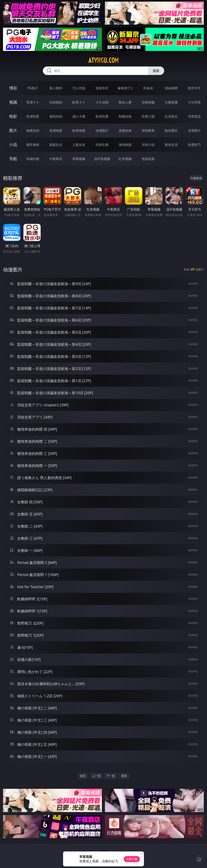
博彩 (13, 88)
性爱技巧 (194, 145)
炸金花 (148, 88)
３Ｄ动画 (102, 102)
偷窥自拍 (33, 131)
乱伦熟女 (171, 116)
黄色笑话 (171, 145)
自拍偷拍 (56, 102)
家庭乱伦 (56, 145)
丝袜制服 (148, 102)
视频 (13, 102)
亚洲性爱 (33, 116)
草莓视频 (79, 159)
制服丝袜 (125, 116)
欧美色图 (79, 131)
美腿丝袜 (125, 131)
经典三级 (148, 116)
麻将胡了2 (125, 88)
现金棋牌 (171, 88)
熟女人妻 (125, 102)
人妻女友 (79, 145)
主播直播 (171, 102)
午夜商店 (56, 159)
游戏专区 (102, 88)
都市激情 (33, 145)
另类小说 (148, 145)
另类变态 (194, 116)
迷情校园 (125, 145)
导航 (13, 159)
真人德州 (56, 88)
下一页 (111, 776)
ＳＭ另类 (194, 102)
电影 (13, 116)
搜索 (156, 71)
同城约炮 (33, 159)
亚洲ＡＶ (33, 102)
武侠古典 (102, 145)
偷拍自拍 (56, 116)
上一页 (96, 776)
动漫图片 (102, 131)
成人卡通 (79, 116)
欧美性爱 (102, 116)
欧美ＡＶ (79, 102)
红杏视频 (125, 159)
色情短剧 (148, 159)
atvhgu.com (103, 60)
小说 (13, 145)
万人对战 (79, 88)
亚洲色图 (56, 131)
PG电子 (33, 88)
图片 (13, 130)
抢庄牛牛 (194, 88)
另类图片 (194, 131)
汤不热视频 (102, 159)
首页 (83, 776)
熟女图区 (171, 131)
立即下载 (132, 859)
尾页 (124, 776)
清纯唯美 (148, 131)
